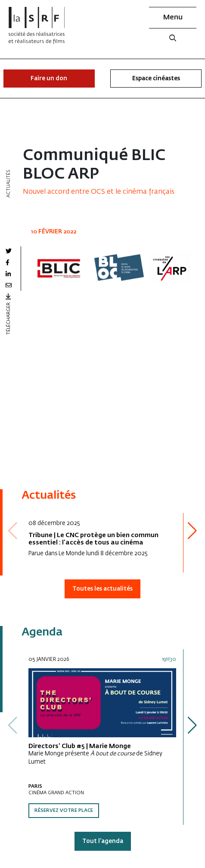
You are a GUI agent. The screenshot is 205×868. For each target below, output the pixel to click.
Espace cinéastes (156, 79)
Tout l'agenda (103, 841)
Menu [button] (173, 18)
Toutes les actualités (102, 589)
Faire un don (49, 79)
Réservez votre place (64, 811)
